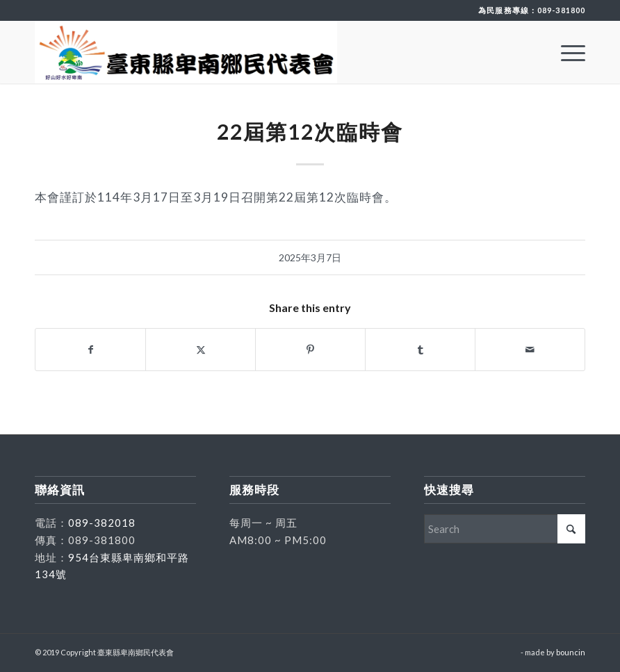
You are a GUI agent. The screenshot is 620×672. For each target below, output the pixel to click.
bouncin (571, 652)
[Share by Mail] (530, 350)
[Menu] (566, 52)
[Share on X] (201, 350)
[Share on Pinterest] (310, 350)
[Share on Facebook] (90, 350)
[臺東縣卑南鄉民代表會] (186, 52)
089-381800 (561, 10)
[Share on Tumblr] (420, 350)
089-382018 (102, 523)
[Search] (505, 529)
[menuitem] (566, 52)
